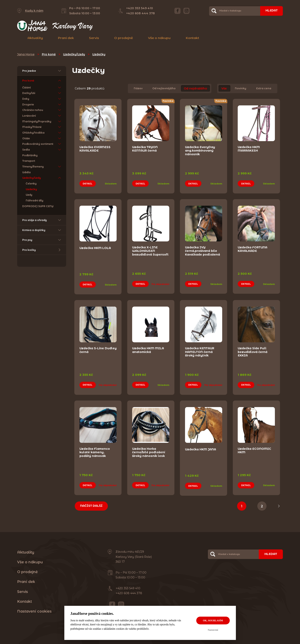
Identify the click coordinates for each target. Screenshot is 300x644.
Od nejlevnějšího (164, 89)
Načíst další (92, 503)
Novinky (241, 89)
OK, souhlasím (213, 621)
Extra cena (264, 89)
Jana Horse (26, 54)
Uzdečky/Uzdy (74, 54)
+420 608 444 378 (140, 13)
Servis (94, 38)
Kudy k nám (34, 11)
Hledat (271, 11)
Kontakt (192, 38)
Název (138, 89)
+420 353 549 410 (139, 8)
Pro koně (49, 54)
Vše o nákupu (159, 38)
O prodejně (124, 38)
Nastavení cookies (34, 608)
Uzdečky (99, 54)
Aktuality (35, 38)
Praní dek (66, 38)
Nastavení (213, 630)
